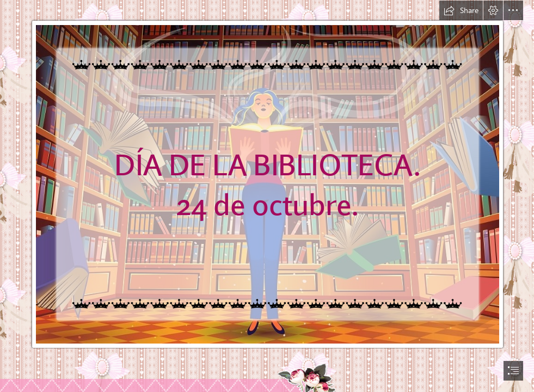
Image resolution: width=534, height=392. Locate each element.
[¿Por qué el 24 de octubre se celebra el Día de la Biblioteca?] (267, 174)
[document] (267, 196)
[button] (461, 10)
